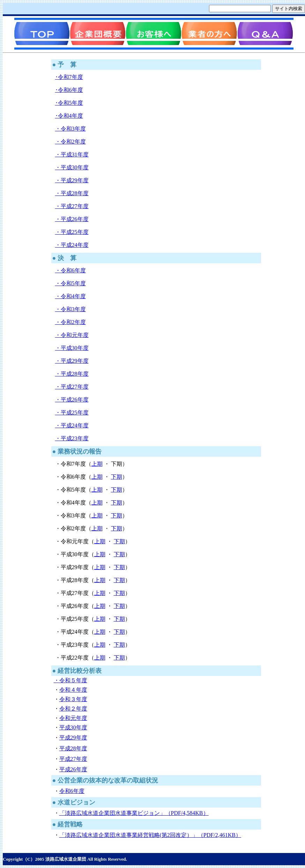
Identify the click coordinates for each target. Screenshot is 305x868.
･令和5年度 (69, 103)
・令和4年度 (70, 296)
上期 (97, 464)
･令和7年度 (69, 77)
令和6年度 (72, 791)
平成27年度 (73, 759)
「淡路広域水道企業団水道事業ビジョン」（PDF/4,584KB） (134, 813)
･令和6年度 (69, 90)
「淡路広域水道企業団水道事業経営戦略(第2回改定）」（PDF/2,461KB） (150, 835)
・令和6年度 (70, 270)
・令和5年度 (70, 283)
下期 (117, 477)
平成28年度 (73, 748)
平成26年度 (73, 769)
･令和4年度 (69, 116)
